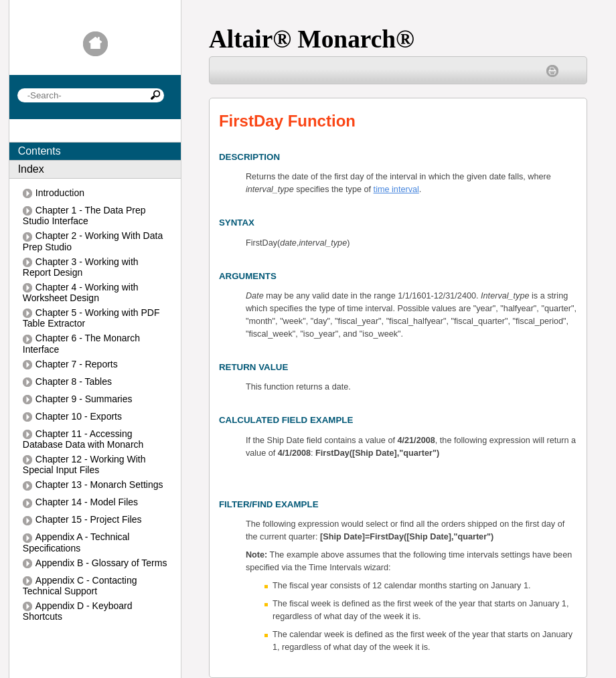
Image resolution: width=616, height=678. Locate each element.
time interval (396, 189)
